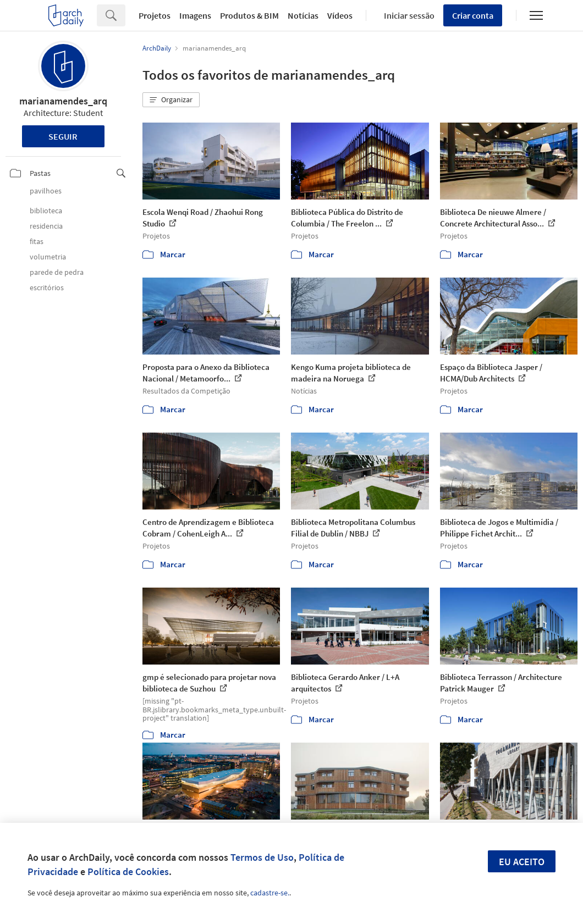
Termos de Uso (262, 857)
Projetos (155, 15)
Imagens (195, 15)
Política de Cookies (128, 872)
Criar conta (473, 15)
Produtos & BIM (249, 15)
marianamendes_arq (63, 101)
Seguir (63, 136)
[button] (171, 100)
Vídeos (340, 15)
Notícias (303, 15)
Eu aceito (522, 862)
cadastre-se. (270, 893)
